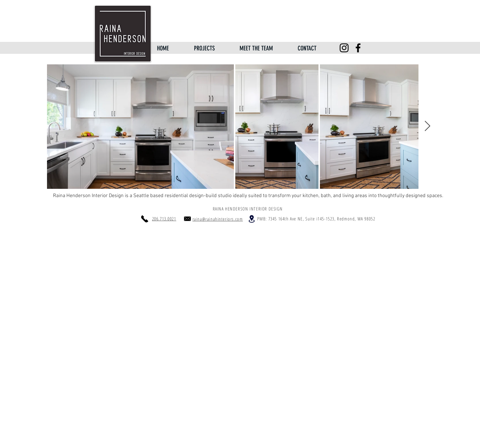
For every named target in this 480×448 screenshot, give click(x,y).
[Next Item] (427, 126)
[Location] (252, 219)
